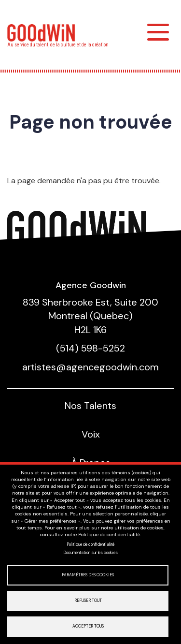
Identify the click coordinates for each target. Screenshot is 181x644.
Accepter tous (88, 626)
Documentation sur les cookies (90, 553)
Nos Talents (90, 406)
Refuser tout (88, 601)
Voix (91, 434)
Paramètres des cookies (88, 575)
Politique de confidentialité (90, 545)
